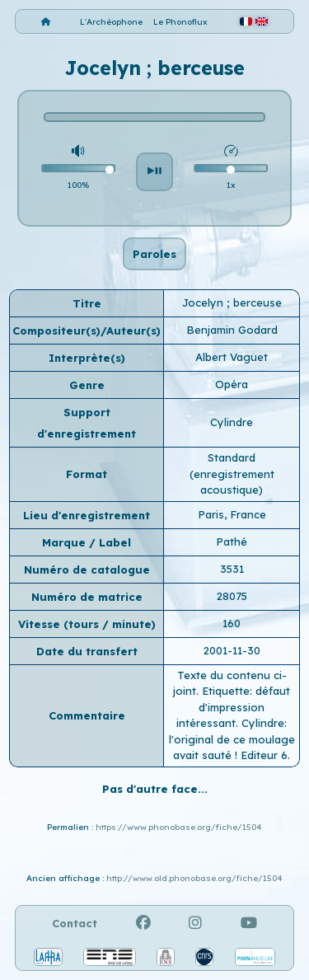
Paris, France (232, 514)
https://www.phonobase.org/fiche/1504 (179, 827)
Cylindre (232, 422)
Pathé (232, 542)
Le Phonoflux (180, 22)
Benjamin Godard (232, 330)
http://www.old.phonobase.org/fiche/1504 (194, 878)
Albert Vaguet (232, 357)
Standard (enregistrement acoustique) (232, 474)
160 (232, 623)
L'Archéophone (111, 22)
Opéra (232, 384)
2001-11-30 (232, 650)
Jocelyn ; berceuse (232, 302)
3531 (232, 569)
